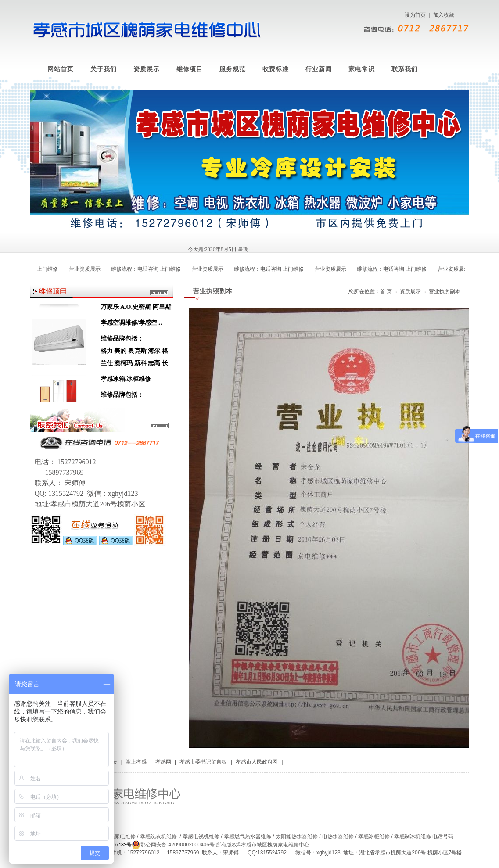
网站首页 (61, 69)
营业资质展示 (83, 269)
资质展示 (147, 69)
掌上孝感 (136, 762)
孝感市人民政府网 (257, 762)
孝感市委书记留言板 (203, 762)
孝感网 (163, 762)
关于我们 (104, 69)
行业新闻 (319, 69)
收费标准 (276, 69)
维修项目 (190, 69)
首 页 (386, 291)
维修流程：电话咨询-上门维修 (144, 269)
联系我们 (405, 69)
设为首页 (415, 15)
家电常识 (362, 69)
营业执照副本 (445, 291)
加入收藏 (444, 15)
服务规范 (233, 69)
